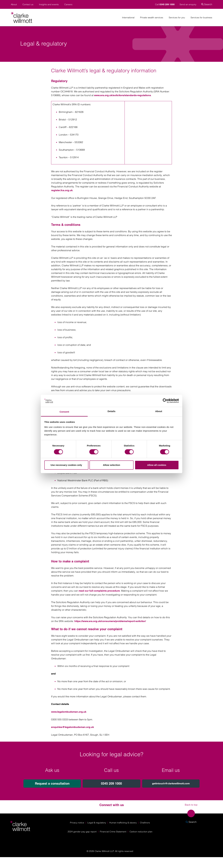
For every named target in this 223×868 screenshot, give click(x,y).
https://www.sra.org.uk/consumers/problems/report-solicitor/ (110, 621)
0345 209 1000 (111, 784)
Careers (68, 4)
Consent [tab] (64, 412)
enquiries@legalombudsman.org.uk (72, 727)
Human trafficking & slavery (123, 823)
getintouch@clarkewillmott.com (171, 783)
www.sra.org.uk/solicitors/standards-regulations (123, 95)
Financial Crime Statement (113, 832)
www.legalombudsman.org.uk (69, 712)
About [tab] (159, 411)
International (128, 18)
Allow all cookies (157, 465)
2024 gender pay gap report (82, 832)
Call (165, 4)
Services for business (201, 18)
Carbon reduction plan (141, 832)
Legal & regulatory (97, 823)
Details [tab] (111, 411)
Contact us (28, 4)
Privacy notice (77, 823)
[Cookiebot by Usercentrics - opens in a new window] (165, 401)
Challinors (145, 823)
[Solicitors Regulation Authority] (193, 839)
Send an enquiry (188, 4)
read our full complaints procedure (99, 591)
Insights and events (49, 4)
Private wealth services (152, 18)
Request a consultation (52, 784)
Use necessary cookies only (66, 465)
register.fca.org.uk (62, 190)
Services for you (177, 18)
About (14, 4)
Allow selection (111, 465)
